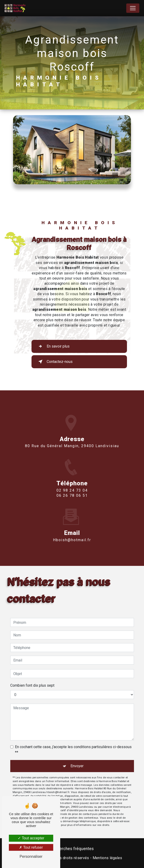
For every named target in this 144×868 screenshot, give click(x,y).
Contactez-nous (54, 362)
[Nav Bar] (133, 8)
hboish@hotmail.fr (72, 533)
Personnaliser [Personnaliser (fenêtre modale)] (31, 856)
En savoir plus (53, 346)
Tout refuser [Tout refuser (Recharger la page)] (31, 847)
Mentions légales (107, 858)
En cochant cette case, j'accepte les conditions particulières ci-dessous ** (73, 750)
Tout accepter (31, 838)
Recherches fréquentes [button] (72, 849)
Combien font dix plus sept (32, 685)
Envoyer (77, 766)
